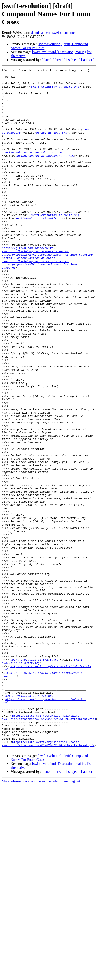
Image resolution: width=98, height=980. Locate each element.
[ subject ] (73, 60)
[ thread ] (59, 60)
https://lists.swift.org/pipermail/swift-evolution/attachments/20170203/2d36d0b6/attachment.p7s (48, 871)
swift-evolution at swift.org (45, 90)
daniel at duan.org (52, 146)
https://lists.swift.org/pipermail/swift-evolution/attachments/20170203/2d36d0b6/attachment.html (49, 839)
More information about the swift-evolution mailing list (41, 909)
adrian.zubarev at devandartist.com (33, 169)
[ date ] (47, 60)
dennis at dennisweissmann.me (53, 33)
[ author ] (88, 60)
